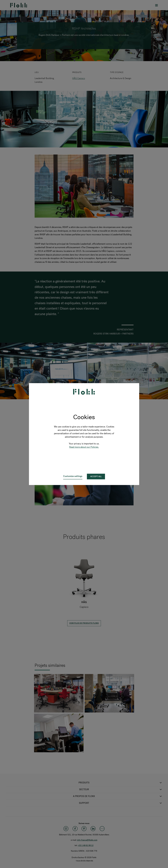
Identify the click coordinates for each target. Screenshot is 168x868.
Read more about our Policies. (84, 447)
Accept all (96, 476)
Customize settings (73, 476)
